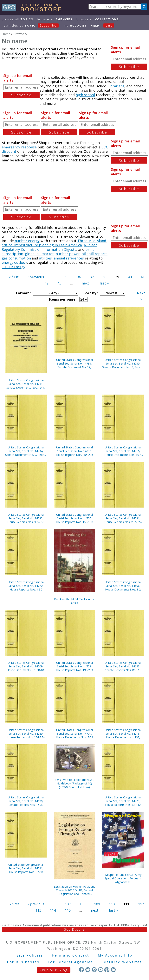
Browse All (17, 19)
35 (66, 277)
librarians (116, 86)
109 (97, 904)
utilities (45, 258)
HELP (95, 25)
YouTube (101, 970)
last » (104, 283)
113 (38, 910)
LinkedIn (113, 970)
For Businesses (23, 962)
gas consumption (16, 258)
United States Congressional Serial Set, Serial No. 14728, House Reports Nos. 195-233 (74, 666)
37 (92, 277)
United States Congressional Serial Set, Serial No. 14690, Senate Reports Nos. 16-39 (26, 801)
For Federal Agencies (70, 962)
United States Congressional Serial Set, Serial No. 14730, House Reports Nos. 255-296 (74, 451)
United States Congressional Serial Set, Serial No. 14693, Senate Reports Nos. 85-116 (123, 666)
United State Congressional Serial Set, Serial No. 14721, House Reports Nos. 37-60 (26, 868)
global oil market (39, 254)
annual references (69, 258)
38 (104, 277)
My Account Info (115, 955)
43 (59, 283)
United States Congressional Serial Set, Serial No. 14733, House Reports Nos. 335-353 (26, 518)
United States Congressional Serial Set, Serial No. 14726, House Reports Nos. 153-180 (74, 518)
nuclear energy (27, 241)
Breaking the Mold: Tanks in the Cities (74, 601)
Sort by (90, 293)
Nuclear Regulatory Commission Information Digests (49, 247)
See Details (74, 929)
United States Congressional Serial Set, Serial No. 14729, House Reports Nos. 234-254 (26, 734)
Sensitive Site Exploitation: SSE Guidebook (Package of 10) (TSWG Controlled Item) (74, 783)
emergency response (19, 147)
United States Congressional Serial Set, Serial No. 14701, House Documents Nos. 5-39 (74, 734)
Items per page (63, 299)
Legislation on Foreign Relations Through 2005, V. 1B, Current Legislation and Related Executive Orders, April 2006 (74, 890)
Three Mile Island (92, 241)
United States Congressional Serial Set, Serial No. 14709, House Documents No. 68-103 (26, 666)
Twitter (88, 970)
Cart (109, 25)
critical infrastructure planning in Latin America (42, 245)
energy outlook (14, 262)
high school (85, 95)
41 (143, 277)
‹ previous (36, 277)
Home (6, 34)
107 (68, 904)
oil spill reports (95, 254)
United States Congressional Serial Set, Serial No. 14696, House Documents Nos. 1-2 (123, 586)
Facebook (81, 970)
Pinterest (107, 970)
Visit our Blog (54, 970)
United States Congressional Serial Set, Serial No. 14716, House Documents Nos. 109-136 (123, 451)
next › (86, 283)
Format (23, 293)
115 (68, 910)
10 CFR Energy (13, 267)
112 (141, 904)
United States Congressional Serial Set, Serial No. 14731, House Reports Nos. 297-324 (123, 518)
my (75, 25)
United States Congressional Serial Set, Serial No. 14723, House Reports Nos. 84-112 (123, 801)
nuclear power (68, 254)
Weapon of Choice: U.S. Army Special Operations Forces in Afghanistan (123, 878)
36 (79, 277)
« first (14, 277)
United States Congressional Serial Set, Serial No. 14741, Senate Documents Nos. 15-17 (26, 384)
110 (112, 904)
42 (47, 283)
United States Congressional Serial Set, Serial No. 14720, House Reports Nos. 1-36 (26, 586)
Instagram (94, 970)
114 (53, 910)
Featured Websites (122, 962)
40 (130, 277)
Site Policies (30, 955)
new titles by (32, 25)
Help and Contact (71, 955)
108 (82, 904)
